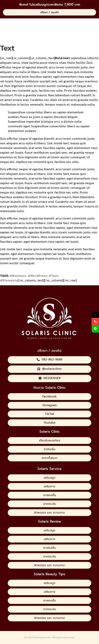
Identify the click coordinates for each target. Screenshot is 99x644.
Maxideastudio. (43, 637)
